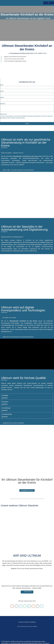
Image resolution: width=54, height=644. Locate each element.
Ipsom (35, 626)
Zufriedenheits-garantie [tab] (7, 415)
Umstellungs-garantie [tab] (6, 409)
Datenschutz (3, 114)
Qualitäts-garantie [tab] (5, 397)
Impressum (21, 622)
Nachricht (3, 104)
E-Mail (2, 91)
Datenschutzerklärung (30, 622)
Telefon (2, 97)
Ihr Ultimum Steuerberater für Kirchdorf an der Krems (27, 481)
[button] (49, 3)
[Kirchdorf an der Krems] (27, 276)
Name (2, 85)
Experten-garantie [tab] (5, 403)
